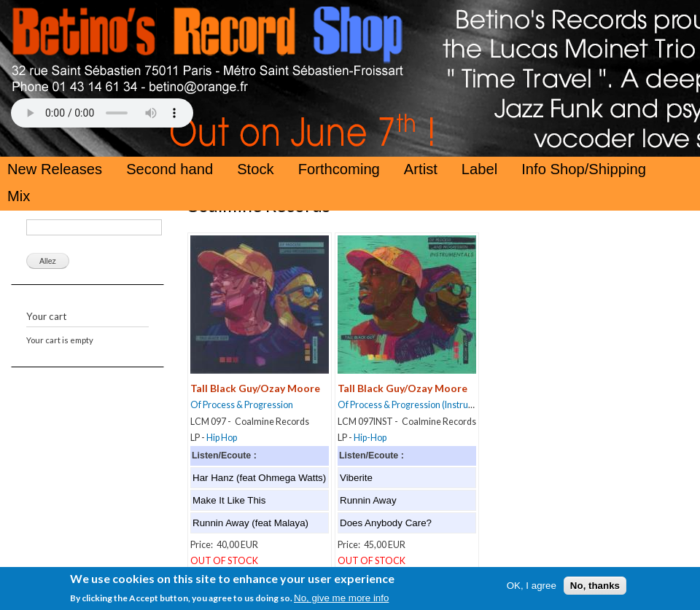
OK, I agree (532, 592)
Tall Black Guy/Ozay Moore (255, 388)
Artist (421, 169)
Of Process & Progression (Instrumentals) (421, 405)
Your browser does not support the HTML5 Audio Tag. (102, 113)
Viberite (356, 478)
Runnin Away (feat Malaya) (250, 523)
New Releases (55, 169)
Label (479, 169)
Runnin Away (368, 500)
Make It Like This (229, 500)
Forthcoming (339, 169)
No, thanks (595, 592)
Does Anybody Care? (386, 523)
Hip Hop (222, 438)
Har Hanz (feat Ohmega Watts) (259, 478)
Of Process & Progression (242, 405)
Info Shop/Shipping (584, 169)
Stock (256, 169)
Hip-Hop (370, 438)
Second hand (170, 169)
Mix (19, 196)
